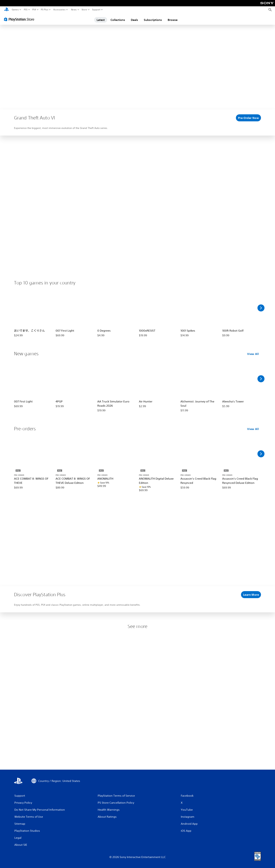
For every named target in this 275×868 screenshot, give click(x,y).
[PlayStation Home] (6, 10)
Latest (101, 20)
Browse (173, 20)
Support (96, 10)
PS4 (34, 10)
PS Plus (45, 10)
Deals (134, 20)
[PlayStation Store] (20, 19)
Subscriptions (153, 20)
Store (84, 10)
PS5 (26, 10)
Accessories (59, 10)
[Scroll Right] (261, 308)
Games (15, 10)
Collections (118, 20)
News (74, 10)
